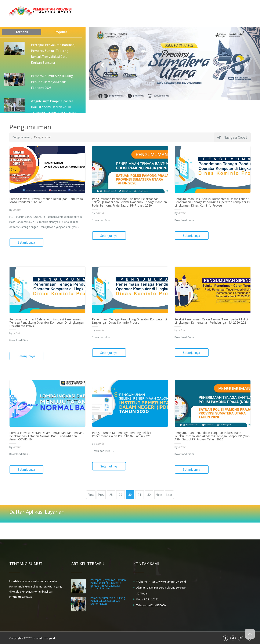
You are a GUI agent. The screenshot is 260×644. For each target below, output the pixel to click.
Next (159, 494)
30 (130, 494)
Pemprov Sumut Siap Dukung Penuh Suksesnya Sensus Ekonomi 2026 (52, 82)
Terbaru (22, 32)
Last (169, 494)
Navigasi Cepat (232, 137)
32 (149, 494)
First (91, 494)
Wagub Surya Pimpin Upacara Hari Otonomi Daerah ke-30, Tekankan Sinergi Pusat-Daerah (54, 107)
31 (140, 494)
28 (111, 494)
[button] (102, 64)
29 (120, 494)
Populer (61, 32)
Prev (101, 494)
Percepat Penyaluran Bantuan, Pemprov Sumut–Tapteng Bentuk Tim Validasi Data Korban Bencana (108, 584)
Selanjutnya (26, 242)
